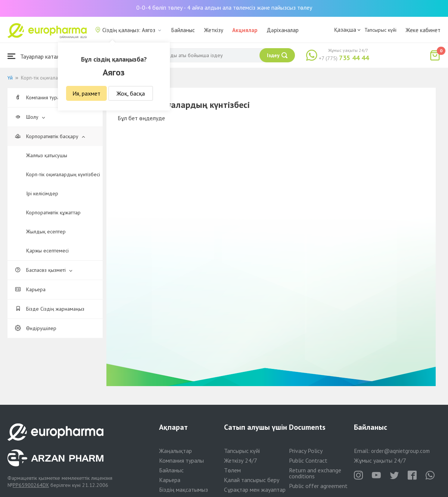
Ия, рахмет (86, 93)
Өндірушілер (36, 328)
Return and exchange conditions (315, 473)
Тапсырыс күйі (380, 30)
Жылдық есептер (46, 232)
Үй (10, 78)
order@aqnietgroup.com (400, 451)
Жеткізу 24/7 (241, 460)
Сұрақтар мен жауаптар (255, 490)
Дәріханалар (283, 30)
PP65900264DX (31, 485)
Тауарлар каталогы (38, 56)
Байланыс (183, 30)
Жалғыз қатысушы (47, 155)
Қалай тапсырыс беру (252, 480)
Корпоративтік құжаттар (53, 212)
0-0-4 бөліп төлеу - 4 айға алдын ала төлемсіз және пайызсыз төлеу (224, 7)
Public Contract (308, 460)
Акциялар (245, 30)
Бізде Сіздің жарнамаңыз (50, 309)
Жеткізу (214, 30)
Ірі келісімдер (42, 193)
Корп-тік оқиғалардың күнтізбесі (63, 174)
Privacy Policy (306, 451)
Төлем (232, 470)
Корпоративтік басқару (50, 136)
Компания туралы (44, 97)
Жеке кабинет (423, 30)
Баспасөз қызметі (44, 270)
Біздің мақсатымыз (183, 490)
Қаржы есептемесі (47, 251)
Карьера (30, 289)
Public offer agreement (318, 486)
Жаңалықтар (175, 451)
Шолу (30, 117)
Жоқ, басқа (131, 93)
